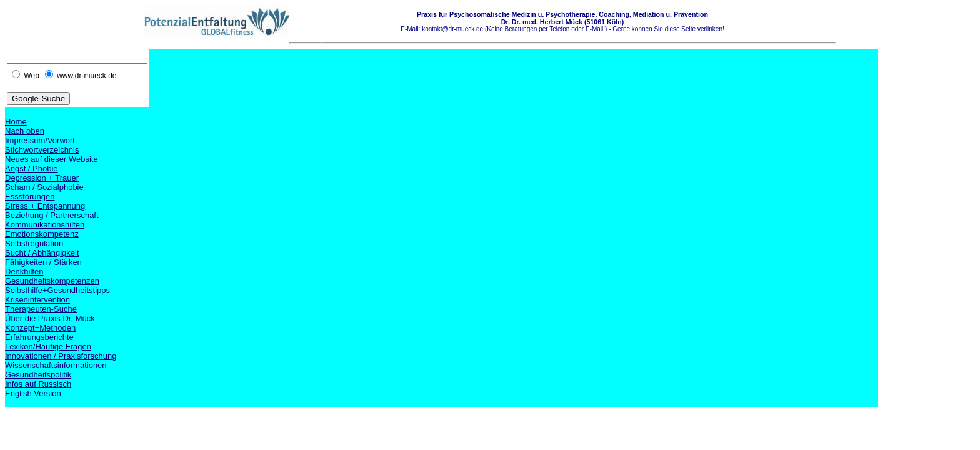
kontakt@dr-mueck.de (452, 29)
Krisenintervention (37, 300)
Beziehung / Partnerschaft (52, 215)
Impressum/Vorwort (40, 140)
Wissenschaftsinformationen (56, 365)
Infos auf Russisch (38, 384)
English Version (33, 393)
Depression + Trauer (42, 178)
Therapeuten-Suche (41, 309)
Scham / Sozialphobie (44, 187)
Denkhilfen (24, 272)
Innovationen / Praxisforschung (61, 356)
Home (16, 122)
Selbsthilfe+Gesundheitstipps (57, 290)
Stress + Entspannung (45, 206)
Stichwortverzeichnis (42, 150)
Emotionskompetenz (42, 234)
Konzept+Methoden (40, 328)
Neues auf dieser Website (52, 159)
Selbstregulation (34, 243)
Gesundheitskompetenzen (52, 281)
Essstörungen (30, 197)
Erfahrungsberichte (39, 337)
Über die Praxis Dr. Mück (50, 318)
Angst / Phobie (32, 168)
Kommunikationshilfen (45, 225)
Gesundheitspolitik (38, 375)
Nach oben (25, 131)
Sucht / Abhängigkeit (42, 253)
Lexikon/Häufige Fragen (48, 347)
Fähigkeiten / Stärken (43, 262)
